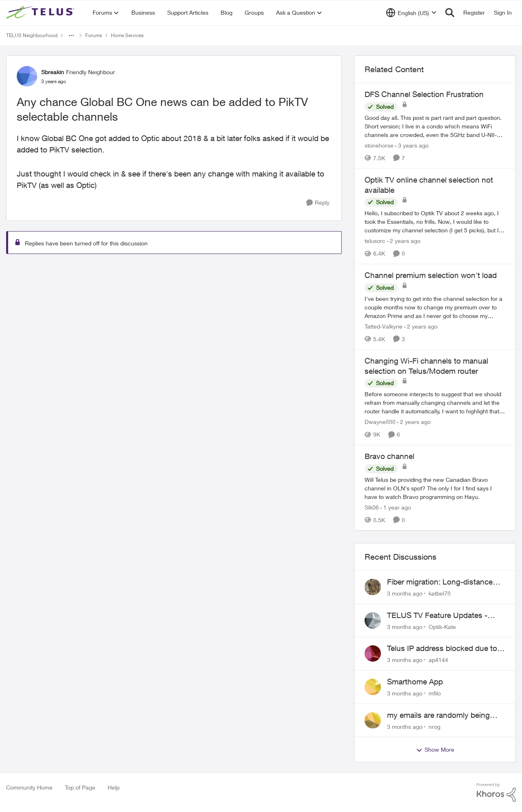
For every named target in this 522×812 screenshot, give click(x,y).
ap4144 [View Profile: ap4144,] (438, 660)
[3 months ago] (405, 593)
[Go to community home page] (41, 13)
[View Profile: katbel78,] (373, 587)
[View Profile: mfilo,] (373, 687)
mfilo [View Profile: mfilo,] (435, 693)
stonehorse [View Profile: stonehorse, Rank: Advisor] (379, 145)
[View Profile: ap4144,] (373, 653)
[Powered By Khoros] (496, 792)
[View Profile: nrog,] (373, 720)
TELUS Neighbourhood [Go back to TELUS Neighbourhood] (32, 35)
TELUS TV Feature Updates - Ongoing (437, 616)
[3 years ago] (412, 145)
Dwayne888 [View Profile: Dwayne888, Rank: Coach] (380, 422)
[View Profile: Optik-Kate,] (373, 620)
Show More (435, 750)
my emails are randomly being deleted (438, 715)
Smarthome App (415, 682)
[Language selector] (411, 13)
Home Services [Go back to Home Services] (127, 35)
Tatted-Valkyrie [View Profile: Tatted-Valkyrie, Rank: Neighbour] (384, 326)
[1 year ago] (396, 507)
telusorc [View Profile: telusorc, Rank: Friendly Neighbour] (375, 241)
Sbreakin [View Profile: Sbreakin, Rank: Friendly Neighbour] (53, 72)
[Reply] (318, 203)
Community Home (29, 787)
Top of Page (80, 787)
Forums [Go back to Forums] (94, 35)
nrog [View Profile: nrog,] (435, 726)
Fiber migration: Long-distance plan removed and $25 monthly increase (441, 582)
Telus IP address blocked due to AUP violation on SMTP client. (442, 649)
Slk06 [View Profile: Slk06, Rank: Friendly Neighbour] (372, 507)
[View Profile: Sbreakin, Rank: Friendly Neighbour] (27, 76)
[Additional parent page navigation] (71, 35)
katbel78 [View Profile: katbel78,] (440, 593)
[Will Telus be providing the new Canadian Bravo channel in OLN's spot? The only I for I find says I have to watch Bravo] (435, 488)
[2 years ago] (404, 241)
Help (114, 787)
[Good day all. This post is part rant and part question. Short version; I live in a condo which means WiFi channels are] (435, 126)
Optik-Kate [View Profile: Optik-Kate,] (442, 626)
